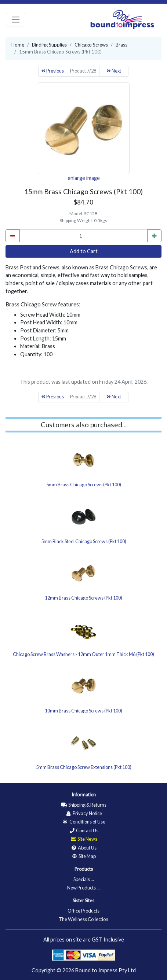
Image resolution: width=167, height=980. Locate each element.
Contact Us (83, 830)
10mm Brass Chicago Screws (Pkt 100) (83, 711)
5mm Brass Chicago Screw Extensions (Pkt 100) (84, 767)
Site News (84, 839)
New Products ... (83, 888)
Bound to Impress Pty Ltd (106, 970)
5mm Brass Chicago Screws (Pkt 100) (84, 485)
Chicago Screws (91, 45)
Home (18, 45)
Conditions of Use (84, 822)
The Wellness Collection (83, 919)
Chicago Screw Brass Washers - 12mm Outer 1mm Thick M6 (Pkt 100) (83, 654)
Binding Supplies (49, 45)
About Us (83, 848)
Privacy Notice (84, 813)
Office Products (83, 911)
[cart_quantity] (83, 236)
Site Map (83, 856)
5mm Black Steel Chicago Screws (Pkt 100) (84, 541)
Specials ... (84, 879)
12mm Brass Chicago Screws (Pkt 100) (83, 598)
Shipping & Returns (84, 805)
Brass (121, 45)
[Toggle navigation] (16, 20)
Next (114, 71)
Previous (53, 71)
